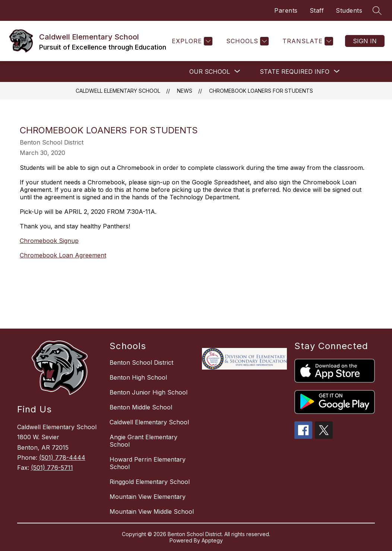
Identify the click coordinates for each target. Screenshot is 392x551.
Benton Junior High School (148, 392)
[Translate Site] (307, 41)
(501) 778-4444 (62, 457)
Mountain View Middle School (152, 512)
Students (349, 10)
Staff (317, 10)
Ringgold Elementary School (150, 482)
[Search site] (377, 10)
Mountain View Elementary (148, 497)
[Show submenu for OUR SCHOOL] (210, 72)
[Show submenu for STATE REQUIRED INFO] (295, 72)
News (185, 91)
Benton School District (141, 362)
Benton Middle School (141, 407)
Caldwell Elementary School (118, 91)
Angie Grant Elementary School (143, 441)
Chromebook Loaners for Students (261, 91)
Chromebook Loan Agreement (63, 255)
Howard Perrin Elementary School (148, 463)
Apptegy (212, 540)
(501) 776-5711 (52, 468)
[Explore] (191, 41)
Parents (286, 10)
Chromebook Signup (49, 241)
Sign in (365, 41)
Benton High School (138, 377)
